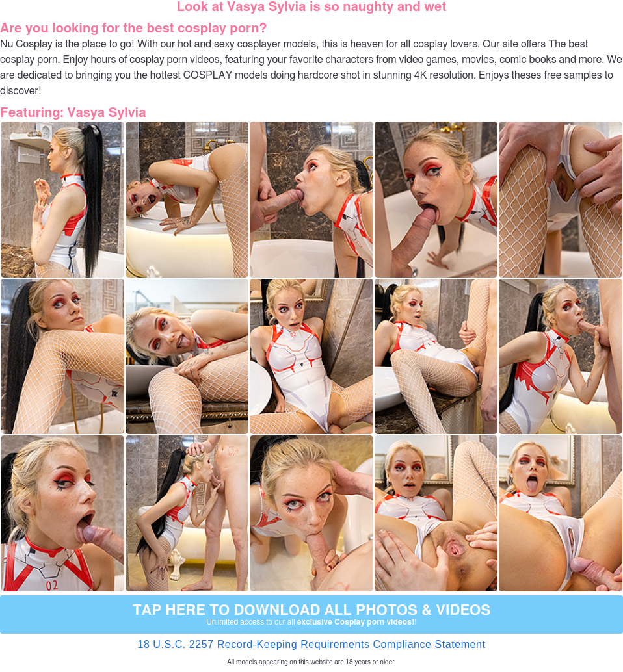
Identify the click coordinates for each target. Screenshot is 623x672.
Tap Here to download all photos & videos (311, 615)
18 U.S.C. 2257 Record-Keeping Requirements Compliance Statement (311, 644)
